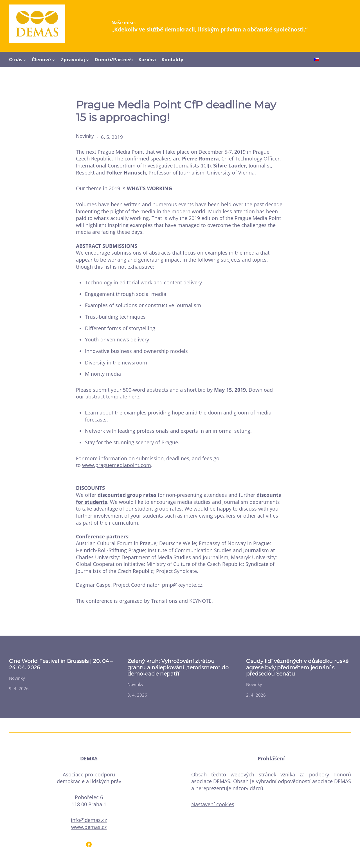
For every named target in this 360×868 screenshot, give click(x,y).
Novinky (85, 136)
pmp (167, 585)
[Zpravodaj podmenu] (87, 60)
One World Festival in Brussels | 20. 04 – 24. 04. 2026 (61, 664)
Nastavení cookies (213, 804)
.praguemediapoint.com (122, 465)
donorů (342, 774)
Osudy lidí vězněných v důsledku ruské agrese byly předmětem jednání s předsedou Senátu (297, 668)
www (88, 465)
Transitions (164, 601)
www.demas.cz (89, 827)
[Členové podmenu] (53, 60)
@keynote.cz (188, 585)
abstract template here (112, 396)
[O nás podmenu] (25, 60)
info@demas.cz (89, 820)
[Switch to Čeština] (317, 60)
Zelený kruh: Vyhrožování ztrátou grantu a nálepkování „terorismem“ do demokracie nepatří (178, 668)
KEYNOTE (200, 601)
